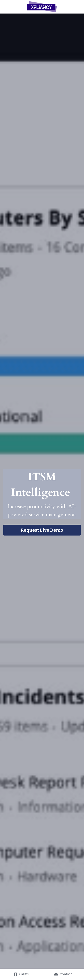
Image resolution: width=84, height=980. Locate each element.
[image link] (42, 6)
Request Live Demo (42, 530)
